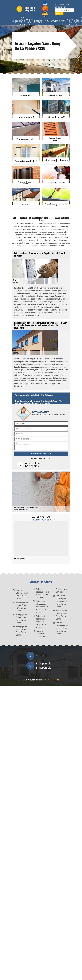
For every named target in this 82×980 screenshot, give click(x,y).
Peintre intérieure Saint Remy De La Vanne (22, 594)
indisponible (30, 8)
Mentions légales (52, 680)
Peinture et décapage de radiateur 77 (22, 22)
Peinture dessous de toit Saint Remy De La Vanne (42, 593)
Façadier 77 (15, 22)
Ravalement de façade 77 (54, 22)
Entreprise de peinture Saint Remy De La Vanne (61, 615)
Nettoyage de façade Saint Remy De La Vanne (21, 619)
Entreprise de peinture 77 (30, 22)
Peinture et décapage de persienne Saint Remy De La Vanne (42, 607)
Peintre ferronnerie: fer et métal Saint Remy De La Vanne (62, 628)
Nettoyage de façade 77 (62, 22)
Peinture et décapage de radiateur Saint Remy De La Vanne (62, 601)
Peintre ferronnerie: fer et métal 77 (38, 22)
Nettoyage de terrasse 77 (70, 22)
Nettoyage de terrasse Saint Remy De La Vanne (22, 631)
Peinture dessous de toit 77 (77, 22)
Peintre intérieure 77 (46, 22)
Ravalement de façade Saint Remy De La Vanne (22, 607)
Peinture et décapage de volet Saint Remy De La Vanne (41, 622)
